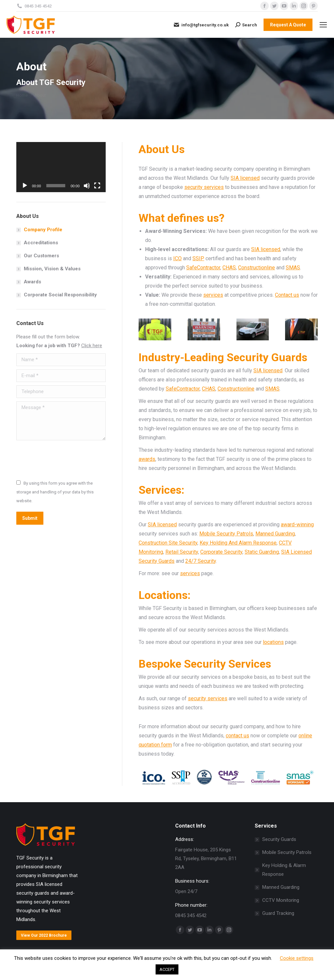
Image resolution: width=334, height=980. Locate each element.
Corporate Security (221, 552)
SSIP (198, 258)
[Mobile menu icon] (323, 25)
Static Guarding (262, 552)
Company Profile (43, 230)
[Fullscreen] (97, 186)
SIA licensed (245, 178)
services (213, 295)
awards (147, 459)
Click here (92, 346)
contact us (237, 736)
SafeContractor (203, 268)
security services (204, 187)
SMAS (293, 268)
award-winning (297, 525)
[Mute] (87, 186)
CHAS (229, 268)
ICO (177, 258)
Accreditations (41, 243)
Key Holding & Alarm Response (284, 870)
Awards (32, 282)
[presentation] (66, 460)
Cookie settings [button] (297, 958)
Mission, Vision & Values (52, 269)
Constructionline (257, 268)
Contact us (287, 295)
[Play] (25, 186)
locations (273, 642)
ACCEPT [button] (167, 969)
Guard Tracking (278, 913)
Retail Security (182, 552)
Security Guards (279, 839)
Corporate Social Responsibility (60, 295)
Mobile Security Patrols (226, 534)
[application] (61, 167)
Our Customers (41, 256)
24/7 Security (201, 561)
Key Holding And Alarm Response (238, 543)
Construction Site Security (168, 543)
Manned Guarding (275, 534)
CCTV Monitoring (281, 900)
